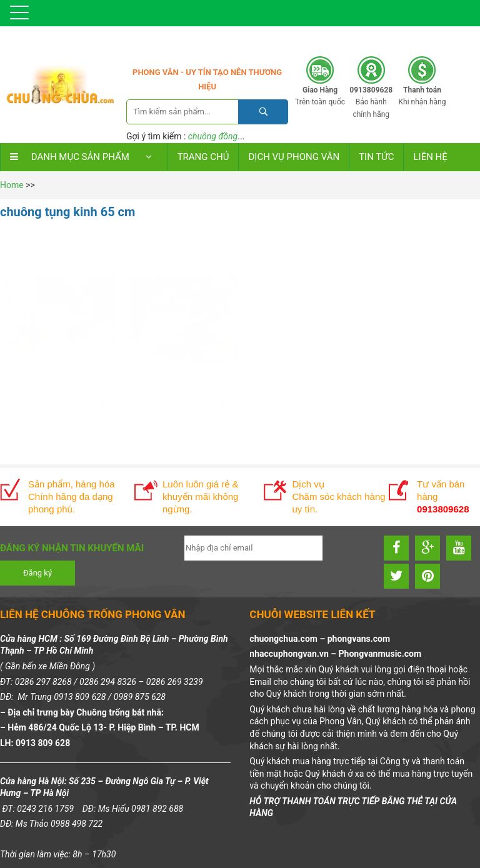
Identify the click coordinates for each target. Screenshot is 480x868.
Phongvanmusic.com (380, 654)
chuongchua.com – (288, 639)
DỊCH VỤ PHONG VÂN (294, 157)
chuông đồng (213, 136)
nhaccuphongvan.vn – (294, 654)
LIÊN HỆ (430, 157)
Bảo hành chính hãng (371, 102)
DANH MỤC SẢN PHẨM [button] (84, 157)
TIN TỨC (376, 157)
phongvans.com (359, 639)
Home (12, 185)
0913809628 (403, 37)
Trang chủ (203, 157)
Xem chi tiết (59, 406)
